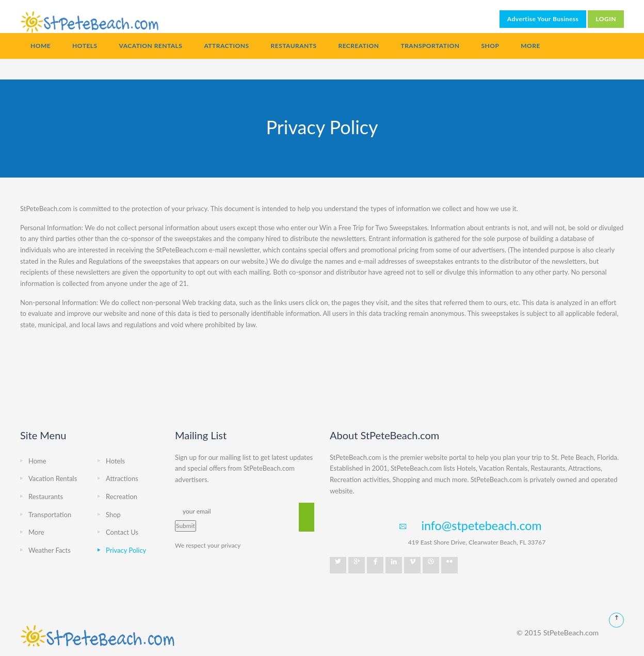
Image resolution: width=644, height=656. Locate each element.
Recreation (358, 46)
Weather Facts (50, 550)
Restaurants (294, 46)
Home (41, 46)
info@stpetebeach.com (481, 525)
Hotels (85, 46)
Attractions (226, 46)
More (530, 46)
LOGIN (606, 19)
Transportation (430, 46)
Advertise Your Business (543, 19)
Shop (490, 46)
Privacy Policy (126, 550)
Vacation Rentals (151, 46)
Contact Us (122, 532)
